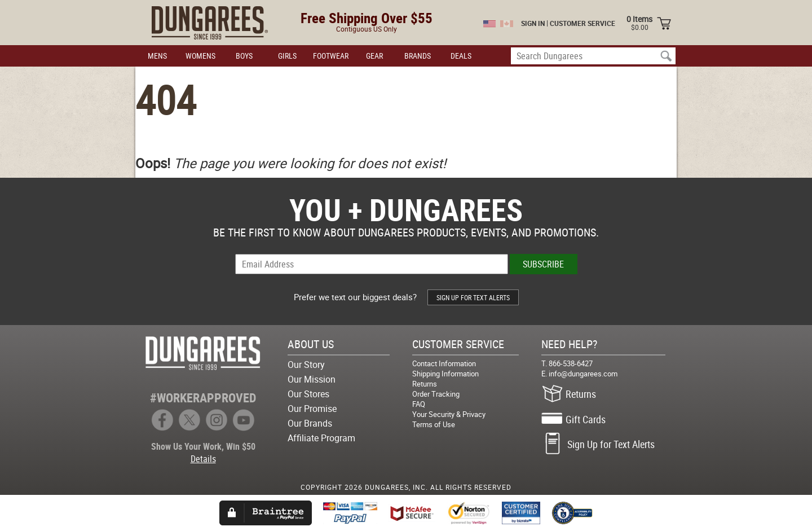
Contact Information (444, 363)
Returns (425, 384)
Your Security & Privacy (449, 414)
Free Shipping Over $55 (367, 18)
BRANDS (418, 56)
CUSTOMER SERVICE (582, 23)
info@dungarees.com (583, 374)
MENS (157, 56)
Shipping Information (445, 374)
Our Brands (310, 423)
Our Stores (308, 394)
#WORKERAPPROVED (203, 398)
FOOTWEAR (331, 56)
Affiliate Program (321, 438)
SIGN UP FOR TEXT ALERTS (473, 297)
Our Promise (312, 409)
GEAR (374, 56)
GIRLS (287, 56)
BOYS (244, 56)
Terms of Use (434, 424)
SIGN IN (533, 23)
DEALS (461, 56)
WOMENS (200, 56)
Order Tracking (436, 394)
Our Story (306, 365)
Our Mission (312, 379)
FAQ (419, 404)
